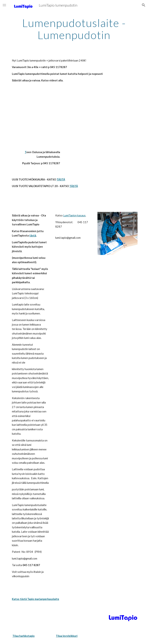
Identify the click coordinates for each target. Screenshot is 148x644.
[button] (4, 5)
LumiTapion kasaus (74, 215)
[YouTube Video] (36, 120)
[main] (74, 29)
